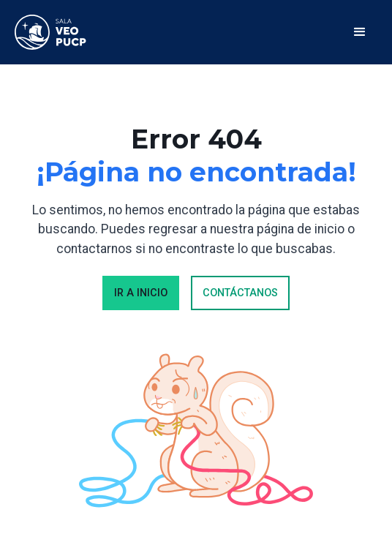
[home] (51, 32)
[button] (360, 32)
